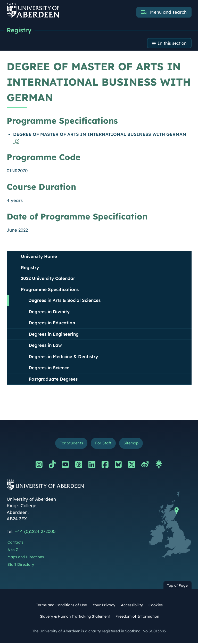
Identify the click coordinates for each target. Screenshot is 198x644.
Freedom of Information (137, 617)
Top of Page (177, 586)
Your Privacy (104, 606)
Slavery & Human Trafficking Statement (75, 617)
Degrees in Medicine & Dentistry (63, 357)
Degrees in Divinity (49, 312)
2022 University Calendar (48, 279)
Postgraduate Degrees (53, 380)
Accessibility (132, 606)
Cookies (156, 606)
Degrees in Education (52, 323)
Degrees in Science (49, 368)
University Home (39, 257)
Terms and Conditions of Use (61, 606)
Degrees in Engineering (54, 335)
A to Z (13, 551)
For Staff (103, 444)
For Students (70, 444)
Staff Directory (21, 566)
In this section (172, 44)
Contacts (15, 543)
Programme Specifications (50, 290)
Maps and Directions (26, 558)
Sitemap (132, 444)
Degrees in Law (45, 346)
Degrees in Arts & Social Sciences (64, 301)
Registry (19, 30)
